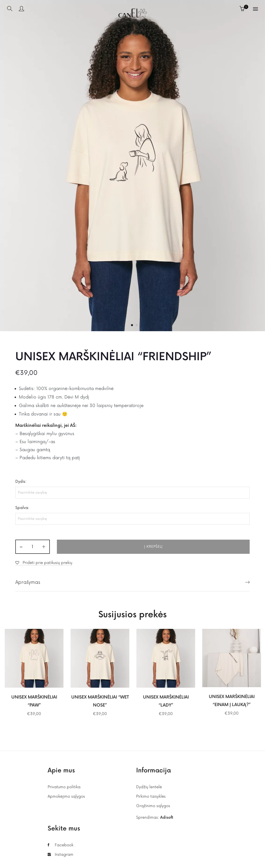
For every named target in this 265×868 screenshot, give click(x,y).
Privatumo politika (64, 787)
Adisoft (167, 818)
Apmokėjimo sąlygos (66, 796)
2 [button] (137, 325)
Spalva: (22, 508)
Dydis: (21, 482)
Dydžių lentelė (149, 787)
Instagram (64, 855)
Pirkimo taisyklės (151, 796)
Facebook (64, 845)
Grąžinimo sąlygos (153, 806)
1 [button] (132, 325)
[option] (132, 166)
